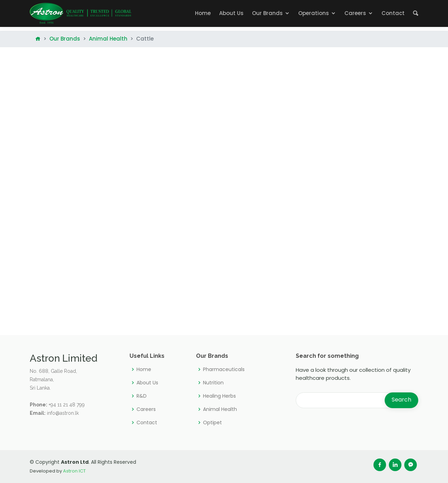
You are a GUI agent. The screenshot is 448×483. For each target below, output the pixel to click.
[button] (416, 13)
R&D (142, 396)
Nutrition (213, 383)
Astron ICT (74, 471)
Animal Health (108, 39)
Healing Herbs (219, 396)
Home (203, 13)
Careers (355, 13)
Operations (314, 13)
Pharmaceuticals (224, 369)
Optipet (212, 422)
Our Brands (267, 13)
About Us (231, 13)
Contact (393, 13)
